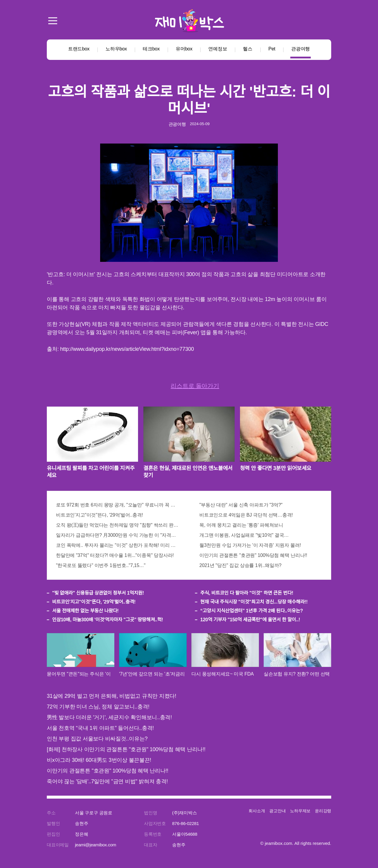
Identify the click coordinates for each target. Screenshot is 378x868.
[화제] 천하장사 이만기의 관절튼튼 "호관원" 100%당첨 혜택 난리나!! (126, 749)
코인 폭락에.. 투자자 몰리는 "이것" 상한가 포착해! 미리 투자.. (117, 545)
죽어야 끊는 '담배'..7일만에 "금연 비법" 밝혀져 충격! (107, 781)
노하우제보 (300, 811)
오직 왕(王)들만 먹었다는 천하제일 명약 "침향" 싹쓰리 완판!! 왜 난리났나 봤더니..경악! (117, 525)
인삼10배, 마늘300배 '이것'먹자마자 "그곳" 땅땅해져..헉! (108, 620)
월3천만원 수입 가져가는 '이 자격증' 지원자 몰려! (250, 545)
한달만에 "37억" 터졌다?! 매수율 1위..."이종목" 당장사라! (115, 555)
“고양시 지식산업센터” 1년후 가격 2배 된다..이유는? (252, 611)
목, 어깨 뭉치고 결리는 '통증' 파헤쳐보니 (241, 525)
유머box (184, 49)
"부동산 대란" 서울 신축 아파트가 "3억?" (241, 505)
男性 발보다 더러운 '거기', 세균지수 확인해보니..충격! (109, 717)
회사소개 (257, 811)
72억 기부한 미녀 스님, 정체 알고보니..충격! (98, 707)
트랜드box (79, 49)
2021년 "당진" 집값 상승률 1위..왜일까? (240, 565)
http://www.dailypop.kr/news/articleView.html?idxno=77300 (127, 349)
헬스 (248, 49)
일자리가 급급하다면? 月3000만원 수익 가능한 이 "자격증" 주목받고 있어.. (117, 535)
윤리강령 (323, 811)
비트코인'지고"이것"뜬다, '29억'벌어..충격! (100, 515)
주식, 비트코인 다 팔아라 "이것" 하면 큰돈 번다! (247, 593)
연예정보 (218, 49)
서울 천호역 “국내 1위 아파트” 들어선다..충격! (100, 728)
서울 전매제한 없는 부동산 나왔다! (85, 611)
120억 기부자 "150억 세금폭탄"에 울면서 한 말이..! (250, 620)
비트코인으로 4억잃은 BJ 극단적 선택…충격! (246, 515)
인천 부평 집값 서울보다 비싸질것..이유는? (97, 739)
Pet (272, 49)
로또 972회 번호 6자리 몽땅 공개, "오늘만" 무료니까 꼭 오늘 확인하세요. (117, 505)
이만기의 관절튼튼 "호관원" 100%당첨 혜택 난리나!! (253, 555)
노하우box (116, 49)
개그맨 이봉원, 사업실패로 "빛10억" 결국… (244, 535)
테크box (151, 49)
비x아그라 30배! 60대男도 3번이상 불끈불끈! (99, 760)
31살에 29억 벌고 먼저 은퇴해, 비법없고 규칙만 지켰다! (112, 696)
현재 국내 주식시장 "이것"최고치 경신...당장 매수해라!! (254, 602)
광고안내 (277, 811)
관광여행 (301, 49)
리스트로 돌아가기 (195, 386)
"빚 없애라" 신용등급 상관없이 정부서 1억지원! (98, 593)
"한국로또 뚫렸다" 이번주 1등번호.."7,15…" (101, 565)
